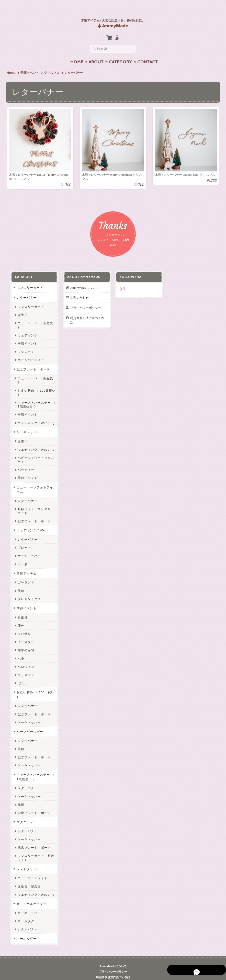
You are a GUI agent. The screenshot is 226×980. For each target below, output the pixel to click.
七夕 (20, 649)
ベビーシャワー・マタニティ (35, 450)
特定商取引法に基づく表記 (88, 308)
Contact (148, 52)
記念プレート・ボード (32, 360)
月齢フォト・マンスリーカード (35, 501)
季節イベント (30, 63)
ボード (21, 555)
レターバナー (25, 288)
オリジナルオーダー (30, 894)
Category (121, 52)
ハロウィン (25, 657)
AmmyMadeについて (84, 278)
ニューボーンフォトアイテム (34, 480)
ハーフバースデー (29, 722)
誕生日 (21, 305)
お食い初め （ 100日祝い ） (35, 383)
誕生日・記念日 (28, 877)
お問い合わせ (79, 288)
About (96, 52)
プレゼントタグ (28, 590)
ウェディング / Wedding (35, 413)
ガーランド (25, 573)
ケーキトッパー (27, 423)
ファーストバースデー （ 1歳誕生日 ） (35, 395)
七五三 (21, 674)
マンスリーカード (29, 278)
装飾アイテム (25, 564)
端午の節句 (25, 641)
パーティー (25, 460)
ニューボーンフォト (31, 868)
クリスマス (52, 63)
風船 (20, 581)
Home (77, 52)
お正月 (21, 608)
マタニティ (25, 342)
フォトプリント (27, 860)
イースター (25, 632)
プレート (23, 538)
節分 (20, 616)
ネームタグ (25, 912)
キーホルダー (25, 929)
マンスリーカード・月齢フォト (35, 848)
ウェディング (26, 326)
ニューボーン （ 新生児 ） (34, 316)
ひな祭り (23, 624)
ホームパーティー (30, 350)
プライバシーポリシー (85, 298)
